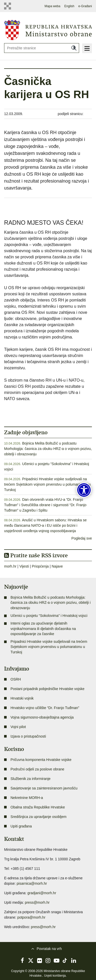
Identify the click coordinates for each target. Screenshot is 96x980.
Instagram (48, 960)
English (69, 6)
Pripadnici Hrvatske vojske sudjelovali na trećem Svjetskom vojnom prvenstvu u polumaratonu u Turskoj (47, 484)
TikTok (65, 960)
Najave (57, 566)
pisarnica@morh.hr (32, 883)
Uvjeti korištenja (55, 976)
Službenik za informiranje (30, 779)
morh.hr (10, 566)
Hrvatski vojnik (22, 698)
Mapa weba (52, 6)
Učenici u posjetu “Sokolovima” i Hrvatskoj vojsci (49, 616)
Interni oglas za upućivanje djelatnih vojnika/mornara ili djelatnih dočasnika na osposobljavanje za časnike (43, 629)
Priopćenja (40, 566)
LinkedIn (73, 960)
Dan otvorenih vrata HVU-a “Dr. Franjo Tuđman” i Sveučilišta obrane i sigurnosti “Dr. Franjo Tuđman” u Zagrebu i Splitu (45, 505)
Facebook (23, 960)
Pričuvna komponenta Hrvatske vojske (41, 760)
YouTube (57, 960)
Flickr (39, 960)
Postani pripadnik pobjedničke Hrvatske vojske (47, 689)
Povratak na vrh (49, 949)
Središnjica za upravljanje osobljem (39, 817)
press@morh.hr (37, 902)
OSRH (16, 679)
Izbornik (87, 48)
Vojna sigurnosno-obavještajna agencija (42, 717)
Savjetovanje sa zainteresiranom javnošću (44, 788)
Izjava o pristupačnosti (28, 736)
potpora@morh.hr (31, 917)
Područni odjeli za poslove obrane (37, 769)
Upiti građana (21, 826)
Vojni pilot (18, 727)
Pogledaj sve (82, 538)
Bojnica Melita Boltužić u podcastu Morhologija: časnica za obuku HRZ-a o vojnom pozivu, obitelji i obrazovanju (48, 449)
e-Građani (85, 6)
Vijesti (24, 566)
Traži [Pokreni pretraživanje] (74, 48)
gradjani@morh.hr (42, 893)
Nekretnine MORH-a (27, 798)
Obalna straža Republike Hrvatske (38, 807)
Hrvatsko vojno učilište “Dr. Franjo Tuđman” (45, 708)
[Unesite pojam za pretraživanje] (42, 48)
